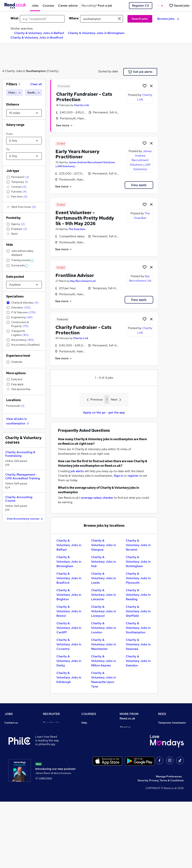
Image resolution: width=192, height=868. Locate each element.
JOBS (9, 714)
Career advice (13, 759)
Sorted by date (108, 71)
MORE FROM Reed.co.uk (129, 716)
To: (8, 149)
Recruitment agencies (56, 738)
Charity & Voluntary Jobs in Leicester (103, 595)
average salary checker (97, 498)
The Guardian (77, 229)
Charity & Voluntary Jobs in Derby (69, 661)
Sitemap (10, 786)
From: (10, 134)
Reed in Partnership (170, 759)
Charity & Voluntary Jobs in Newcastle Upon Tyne (103, 680)
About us (125, 727)
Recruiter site (51, 723)
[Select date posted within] (24, 285)
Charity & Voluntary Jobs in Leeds (103, 578)
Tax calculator (13, 765)
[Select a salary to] (24, 156)
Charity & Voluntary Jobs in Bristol (69, 611)
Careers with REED (170, 765)
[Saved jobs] (179, 6)
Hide (10, 245)
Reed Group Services (171, 738)
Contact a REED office (18, 781)
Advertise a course (93, 770)
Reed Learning (167, 754)
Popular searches (15, 754)
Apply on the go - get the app (104, 412)
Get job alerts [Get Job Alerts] (140, 72)
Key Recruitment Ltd (83, 281)
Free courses (89, 749)
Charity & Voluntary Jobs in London (103, 628)
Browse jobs (168, 19)
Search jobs (140, 19)
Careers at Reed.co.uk (133, 732)
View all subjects (92, 738)
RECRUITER (51, 714)
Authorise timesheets (171, 733)
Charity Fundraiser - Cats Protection (84, 97)
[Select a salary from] (24, 141)
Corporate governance (134, 743)
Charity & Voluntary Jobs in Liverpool (103, 611)
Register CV (141, 6)
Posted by (13, 218)
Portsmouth (15, 406)
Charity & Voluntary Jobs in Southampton (138, 628)
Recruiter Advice (53, 744)
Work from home (15, 738)
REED (162, 714)
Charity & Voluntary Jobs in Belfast (39, 33)
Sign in (118, 476)
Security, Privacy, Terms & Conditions (161, 847)
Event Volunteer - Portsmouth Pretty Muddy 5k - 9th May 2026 (85, 218)
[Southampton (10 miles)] (34, 93)
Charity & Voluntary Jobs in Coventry (69, 644)
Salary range (15, 125)
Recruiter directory (16, 733)
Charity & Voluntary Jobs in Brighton (69, 595)
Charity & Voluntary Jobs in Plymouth (138, 578)
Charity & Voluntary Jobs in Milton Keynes (103, 661)
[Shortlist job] (145, 86)
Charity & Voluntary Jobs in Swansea (138, 644)
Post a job (49, 728)
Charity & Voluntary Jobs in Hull (103, 562)
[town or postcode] (102, 19)
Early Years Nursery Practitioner (77, 154)
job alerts (77, 471)
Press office (127, 738)
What (14, 18)
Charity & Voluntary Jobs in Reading (138, 595)
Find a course (90, 733)
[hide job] (151, 86)
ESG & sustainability (171, 791)
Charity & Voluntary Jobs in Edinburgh (69, 677)
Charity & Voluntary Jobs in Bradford (37, 38)
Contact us (11, 723)
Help (7, 775)
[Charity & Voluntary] (14, 93)
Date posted (15, 277)
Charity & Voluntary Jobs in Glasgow (103, 545)
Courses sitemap (92, 775)
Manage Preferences (169, 843)
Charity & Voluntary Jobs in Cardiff (69, 628)
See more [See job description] (64, 125)
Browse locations (15, 749)
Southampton (36, 71)
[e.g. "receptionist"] (42, 19)
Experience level (18, 356)
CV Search (49, 733)
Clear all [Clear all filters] (36, 84)
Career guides (90, 765)
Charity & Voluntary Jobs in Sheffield (138, 611)
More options (16, 373)
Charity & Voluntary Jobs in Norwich (138, 545)
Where (74, 18)
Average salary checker (19, 770)
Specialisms (15, 296)
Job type (13, 171)
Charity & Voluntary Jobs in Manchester (103, 644)
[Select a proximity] (24, 113)
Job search (11, 728)
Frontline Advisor (75, 275)
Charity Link (81, 105)
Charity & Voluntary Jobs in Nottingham (138, 562)
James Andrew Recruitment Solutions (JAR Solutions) (141, 160)
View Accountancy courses (25, 519)
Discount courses (92, 744)
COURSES (89, 714)
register (133, 476)
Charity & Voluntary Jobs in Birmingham (96, 33)
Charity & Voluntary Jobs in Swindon (138, 661)
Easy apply (139, 185)
